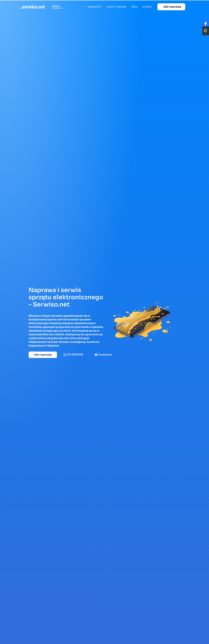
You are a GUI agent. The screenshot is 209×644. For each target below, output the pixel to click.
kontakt (147, 7)
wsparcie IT (95, 7)
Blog (134, 7)
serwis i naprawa (117, 7)
